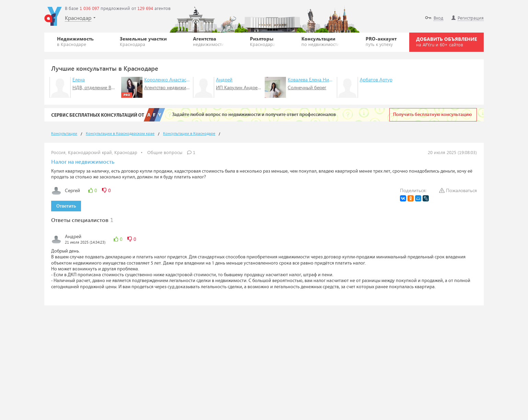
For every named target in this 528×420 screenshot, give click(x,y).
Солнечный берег (307, 87)
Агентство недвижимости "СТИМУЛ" (184, 87)
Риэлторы (263, 41)
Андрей (224, 79)
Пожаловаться (458, 190)
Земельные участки (143, 41)
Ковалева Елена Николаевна (318, 79)
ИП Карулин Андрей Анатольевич (253, 87)
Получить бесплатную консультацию (432, 115)
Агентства (209, 41)
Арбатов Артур (376, 79)
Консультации (320, 41)
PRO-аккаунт (381, 41)
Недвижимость (75, 41)
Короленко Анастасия (168, 79)
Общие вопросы (165, 152)
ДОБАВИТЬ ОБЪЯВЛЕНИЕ (446, 42)
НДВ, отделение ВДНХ (97, 87)
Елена (79, 79)
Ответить (66, 206)
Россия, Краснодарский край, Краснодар (94, 152)
